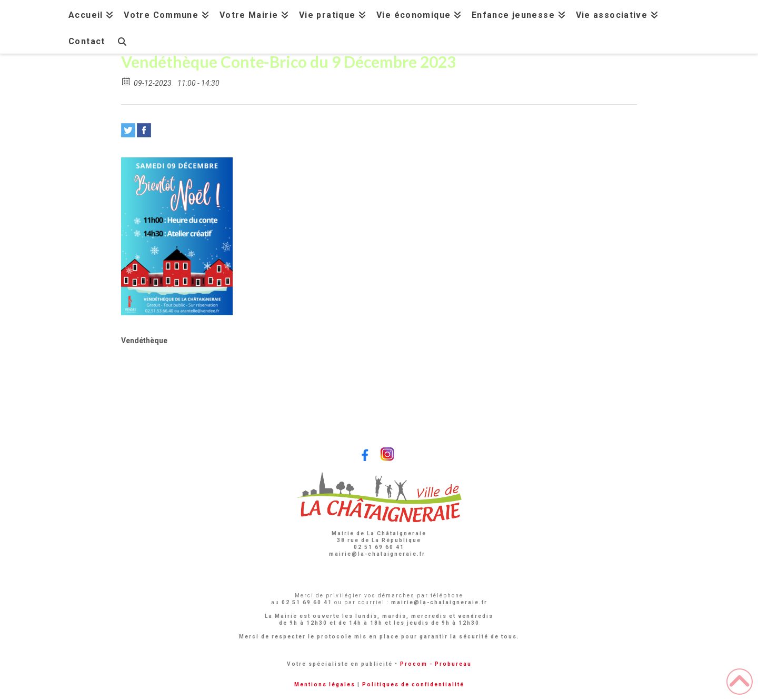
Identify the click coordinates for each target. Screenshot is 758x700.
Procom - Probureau (436, 664)
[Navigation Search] (122, 40)
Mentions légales (325, 684)
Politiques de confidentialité (413, 684)
